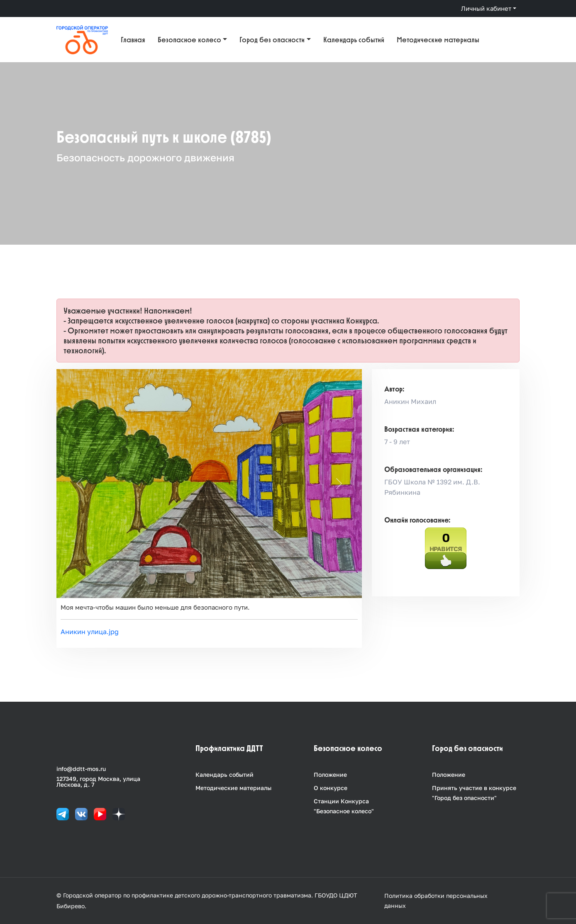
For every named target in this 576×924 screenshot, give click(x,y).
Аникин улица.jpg (90, 632)
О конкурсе (331, 788)
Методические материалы (438, 40)
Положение (330, 774)
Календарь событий (354, 40)
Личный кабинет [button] (486, 8)
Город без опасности (272, 40)
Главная (133, 40)
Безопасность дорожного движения (145, 157)
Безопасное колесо (189, 40)
